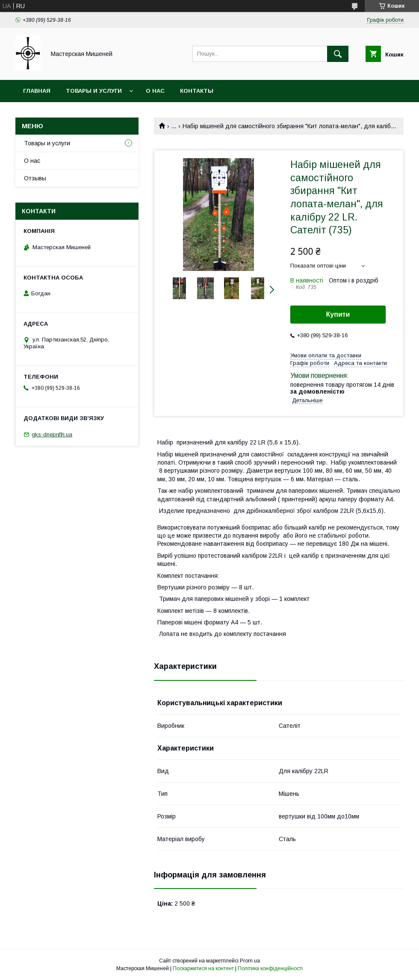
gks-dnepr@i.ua (52, 434)
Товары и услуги (94, 91)
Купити (338, 314)
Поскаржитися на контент (203, 968)
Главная (37, 91)
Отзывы (35, 178)
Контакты (197, 91)
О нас (155, 91)
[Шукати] (338, 54)
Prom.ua (250, 961)
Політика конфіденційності (270, 968)
